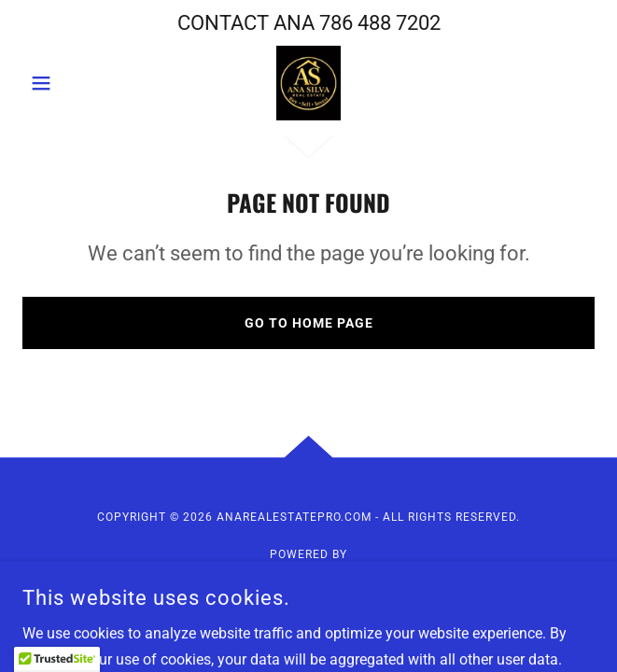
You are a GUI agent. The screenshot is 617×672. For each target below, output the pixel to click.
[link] (308, 83)
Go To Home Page (309, 323)
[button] (65, 83)
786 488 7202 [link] (380, 23)
